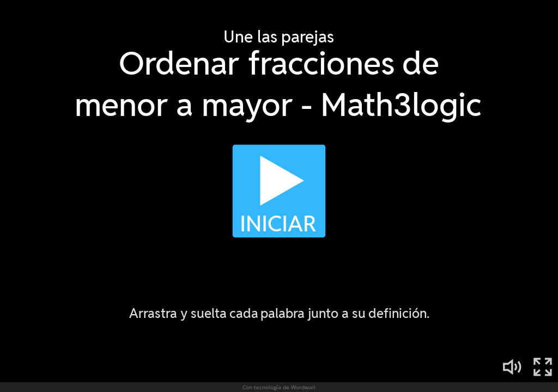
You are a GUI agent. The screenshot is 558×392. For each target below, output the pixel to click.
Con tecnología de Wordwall (279, 387)
